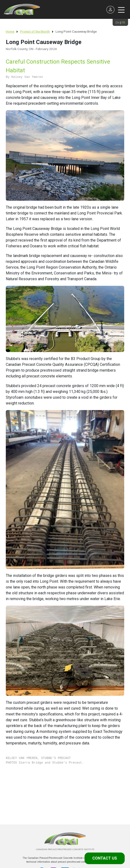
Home (10, 31)
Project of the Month (35, 31)
